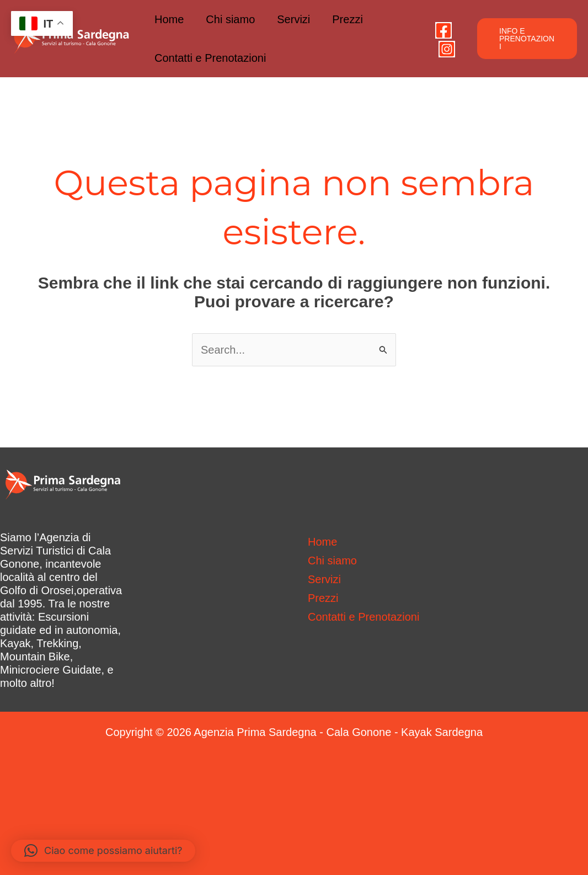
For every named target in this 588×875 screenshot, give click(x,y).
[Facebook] (443, 30)
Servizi (293, 19)
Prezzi (348, 19)
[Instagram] (447, 49)
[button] (527, 39)
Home (169, 19)
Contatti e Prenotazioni (210, 58)
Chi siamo (230, 19)
